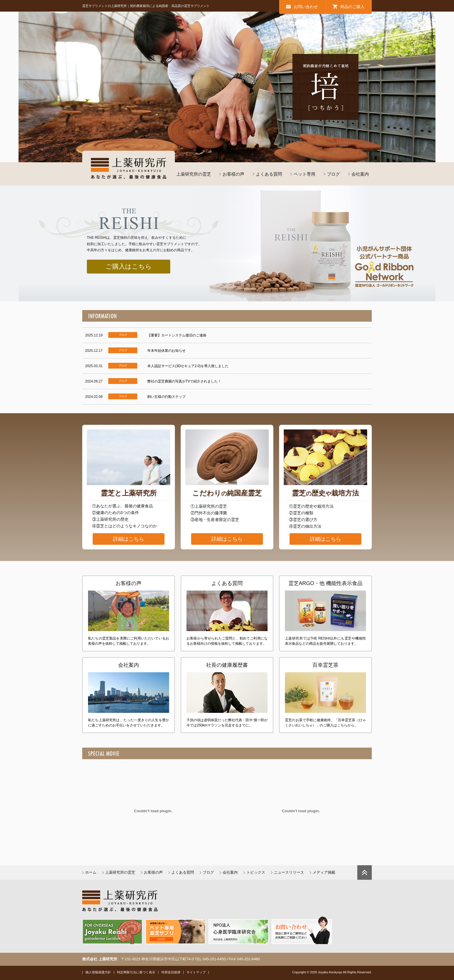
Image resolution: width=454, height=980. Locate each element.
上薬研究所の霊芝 (194, 174)
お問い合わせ (306, 7)
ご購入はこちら (129, 266)
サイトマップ (196, 972)
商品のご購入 (352, 7)
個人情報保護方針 (98, 972)
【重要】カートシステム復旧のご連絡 (177, 335)
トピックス (256, 872)
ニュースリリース (289, 872)
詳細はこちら (129, 539)
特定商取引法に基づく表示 (136, 972)
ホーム (91, 872)
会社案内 (360, 174)
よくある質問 (269, 174)
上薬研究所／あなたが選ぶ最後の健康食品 (129, 168)
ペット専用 (304, 174)
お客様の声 (234, 174)
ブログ (333, 174)
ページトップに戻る (365, 872)
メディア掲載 (324, 872)
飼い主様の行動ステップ (166, 397)
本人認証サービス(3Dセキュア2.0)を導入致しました (188, 366)
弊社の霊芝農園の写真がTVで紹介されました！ (184, 381)
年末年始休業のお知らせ (166, 351)
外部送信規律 (171, 972)
